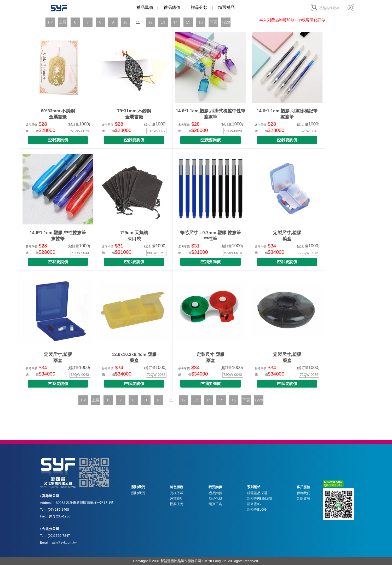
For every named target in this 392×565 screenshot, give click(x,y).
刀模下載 (177, 493)
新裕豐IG (254, 504)
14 (175, 22)
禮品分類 (199, 7)
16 (200, 22)
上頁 (63, 22)
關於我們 (138, 493)
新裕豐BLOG (257, 509)
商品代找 (215, 498)
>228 (226, 22)
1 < (50, 22)
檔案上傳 (177, 504)
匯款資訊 (303, 498)
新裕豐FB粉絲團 (259, 498)
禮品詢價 (215, 493)
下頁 (213, 22)
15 (188, 22)
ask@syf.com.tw (64, 542)
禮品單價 (145, 7)
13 (163, 22)
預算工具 (215, 504)
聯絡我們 (303, 493)
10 (125, 22)
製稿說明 (177, 498)
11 (138, 22)
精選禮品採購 (257, 493)
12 (150, 22)
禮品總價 (172, 7)
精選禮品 (226, 7)
